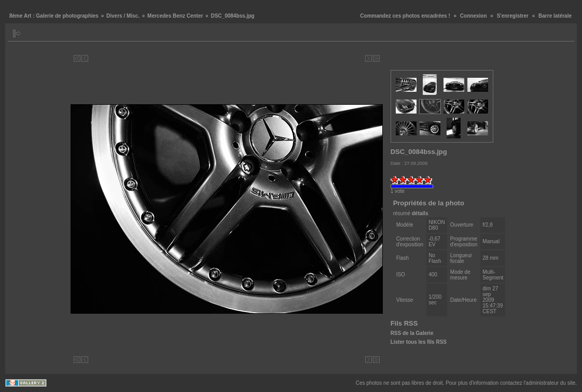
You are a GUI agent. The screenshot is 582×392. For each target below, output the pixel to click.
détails (420, 213)
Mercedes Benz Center (175, 16)
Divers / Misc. (123, 16)
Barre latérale (555, 16)
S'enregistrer (513, 16)
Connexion (474, 16)
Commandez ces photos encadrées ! (405, 16)
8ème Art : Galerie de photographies (54, 16)
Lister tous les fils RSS (419, 342)
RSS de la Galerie (412, 333)
